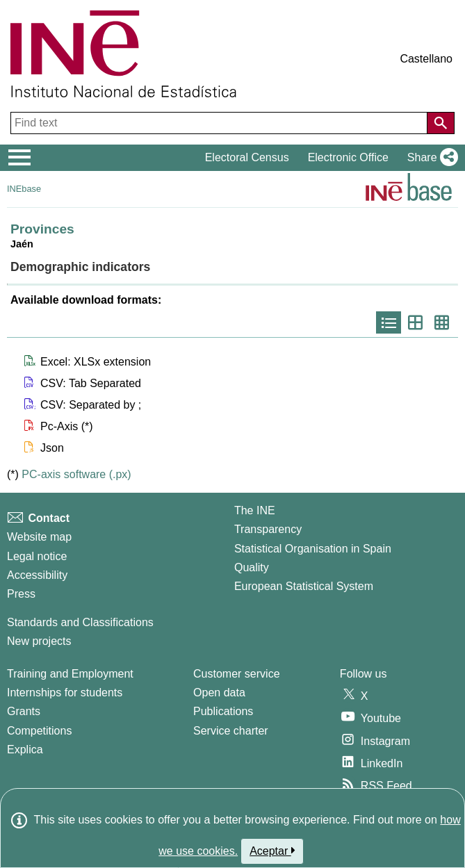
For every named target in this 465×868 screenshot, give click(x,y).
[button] (430, 158)
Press (21, 594)
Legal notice (37, 556)
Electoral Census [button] (247, 157)
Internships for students (65, 693)
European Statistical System (304, 586)
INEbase (24, 189)
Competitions (39, 731)
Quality (252, 567)
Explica (25, 750)
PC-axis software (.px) (76, 474)
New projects (39, 641)
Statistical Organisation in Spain (313, 549)
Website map (39, 537)
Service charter (231, 731)
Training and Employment (70, 674)
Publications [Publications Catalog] (223, 711)
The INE (255, 510)
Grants (24, 711)
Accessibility (37, 575)
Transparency (268, 529)
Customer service (236, 674)
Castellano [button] (426, 59)
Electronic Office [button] (348, 157)
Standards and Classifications (80, 622)
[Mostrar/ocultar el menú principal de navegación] (20, 158)
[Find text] (220, 123)
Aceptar (272, 851)
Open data (219, 693)
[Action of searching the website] (441, 123)
